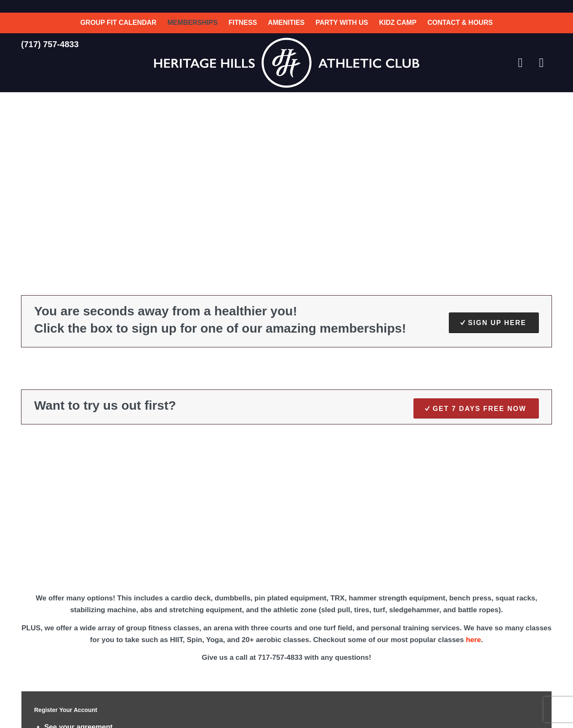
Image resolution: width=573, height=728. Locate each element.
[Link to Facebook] (520, 63)
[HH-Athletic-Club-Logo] (286, 63)
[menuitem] (119, 23)
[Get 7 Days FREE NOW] (476, 408)
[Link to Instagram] (541, 63)
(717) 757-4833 (50, 44)
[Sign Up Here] (494, 323)
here (473, 640)
